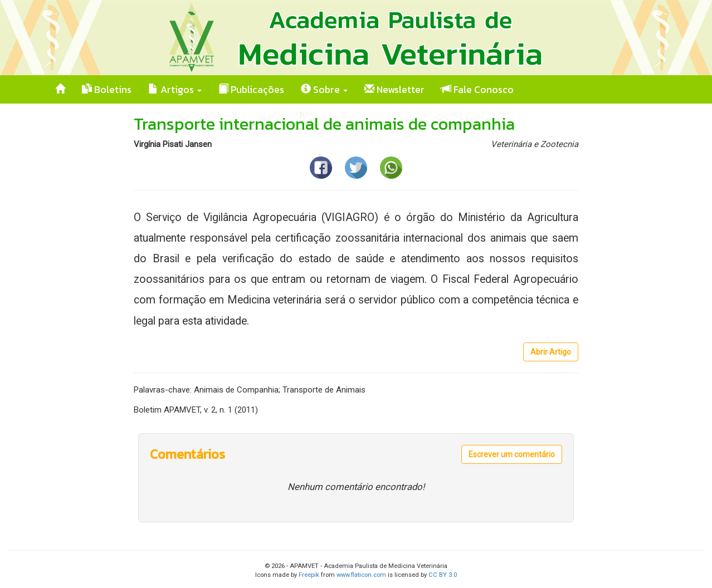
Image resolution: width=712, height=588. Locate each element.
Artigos (175, 90)
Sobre (324, 90)
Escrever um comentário (512, 454)
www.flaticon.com (361, 575)
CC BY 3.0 (443, 575)
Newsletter (394, 90)
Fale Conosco (477, 90)
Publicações (251, 90)
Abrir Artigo (551, 352)
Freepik (309, 575)
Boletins (107, 90)
